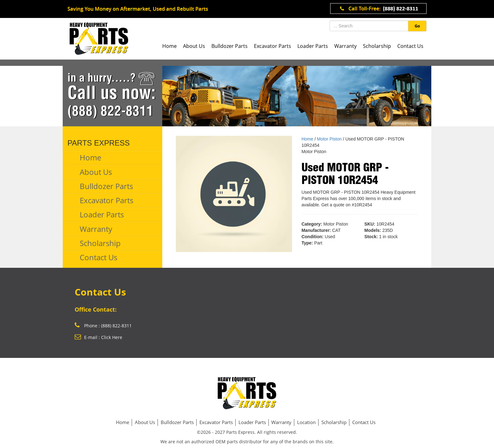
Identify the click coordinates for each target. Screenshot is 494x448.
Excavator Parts (273, 46)
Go (417, 26)
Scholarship (377, 46)
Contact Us (410, 46)
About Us (194, 46)
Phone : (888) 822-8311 (103, 326)
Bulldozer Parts (230, 46)
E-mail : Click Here (98, 337)
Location (306, 422)
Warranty (345, 46)
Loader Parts (313, 46)
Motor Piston (329, 139)
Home (169, 46)
